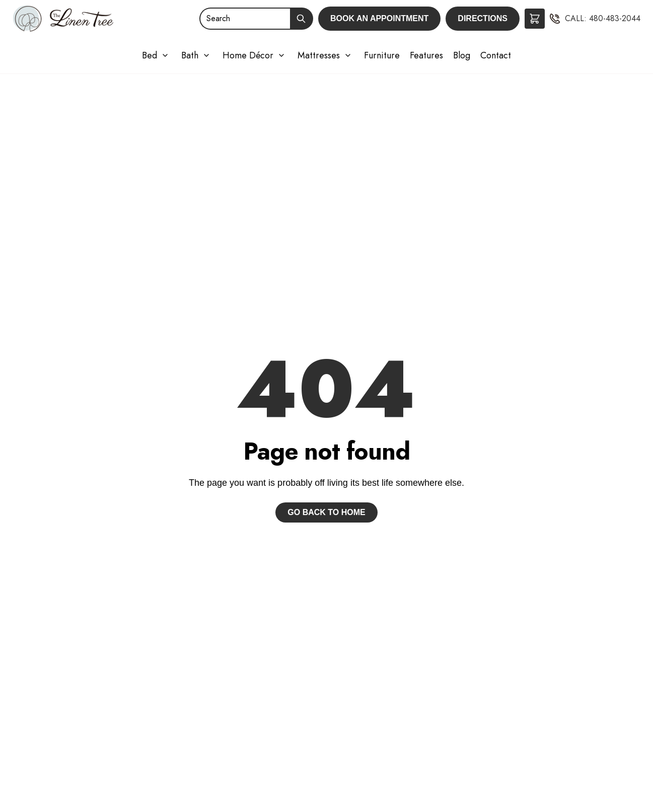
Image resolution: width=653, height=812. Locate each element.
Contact (496, 55)
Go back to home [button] (326, 512)
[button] (535, 19)
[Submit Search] (302, 19)
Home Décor (248, 55)
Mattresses (319, 55)
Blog (462, 55)
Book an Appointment (379, 18)
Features (426, 55)
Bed (150, 55)
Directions (483, 18)
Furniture (382, 55)
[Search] (245, 19)
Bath (190, 55)
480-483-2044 (615, 18)
